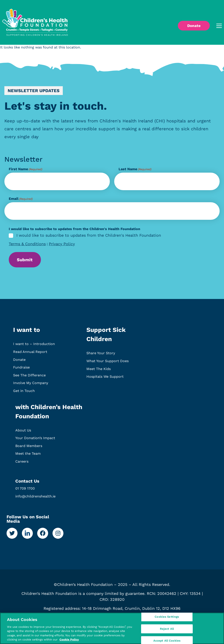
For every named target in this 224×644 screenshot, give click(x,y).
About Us (23, 432)
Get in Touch (24, 393)
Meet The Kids (99, 371)
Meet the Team (28, 456)
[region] (112, 628)
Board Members (29, 448)
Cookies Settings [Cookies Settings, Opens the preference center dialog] (167, 618)
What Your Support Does (108, 363)
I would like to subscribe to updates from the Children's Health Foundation (89, 235)
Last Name (135, 169)
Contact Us (27, 483)
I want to (27, 332)
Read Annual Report (30, 354)
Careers (22, 463)
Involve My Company (31, 385)
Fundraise (21, 369)
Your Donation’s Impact (35, 440)
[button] (213, 26)
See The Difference (29, 377)
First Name (25, 169)
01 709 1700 (25, 491)
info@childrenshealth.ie (35, 498)
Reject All (167, 629)
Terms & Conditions (27, 244)
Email (21, 199)
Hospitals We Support (105, 379)
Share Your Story (101, 355)
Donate (19, 362)
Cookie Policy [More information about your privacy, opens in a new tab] (69, 640)
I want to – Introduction (34, 346)
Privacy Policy (62, 244)
